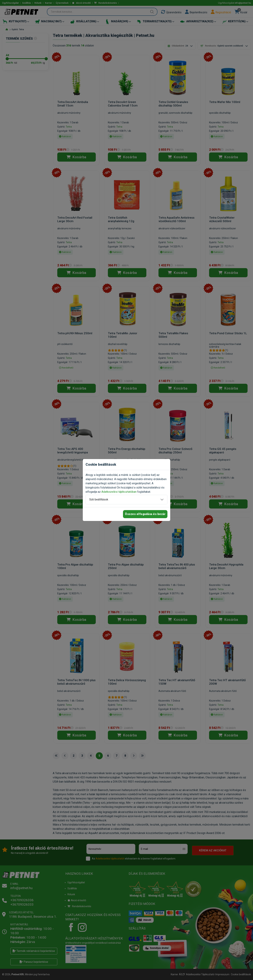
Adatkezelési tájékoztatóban (119, 492)
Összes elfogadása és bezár (145, 514)
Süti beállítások (99, 499)
